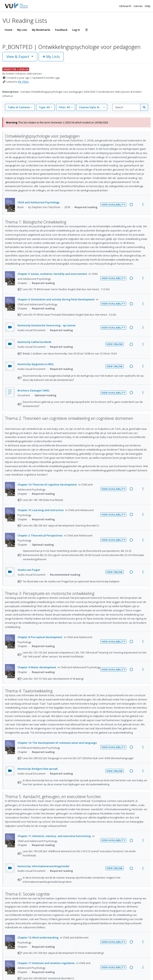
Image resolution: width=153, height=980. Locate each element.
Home (9, 30)
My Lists (22, 30)
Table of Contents (19, 107)
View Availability (113, 205)
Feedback (61, 30)
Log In (76, 30)
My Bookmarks (41, 30)
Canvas (138, 6)
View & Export (18, 57)
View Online (115, 344)
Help (148, 6)
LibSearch (126, 6)
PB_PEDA (23, 82)
